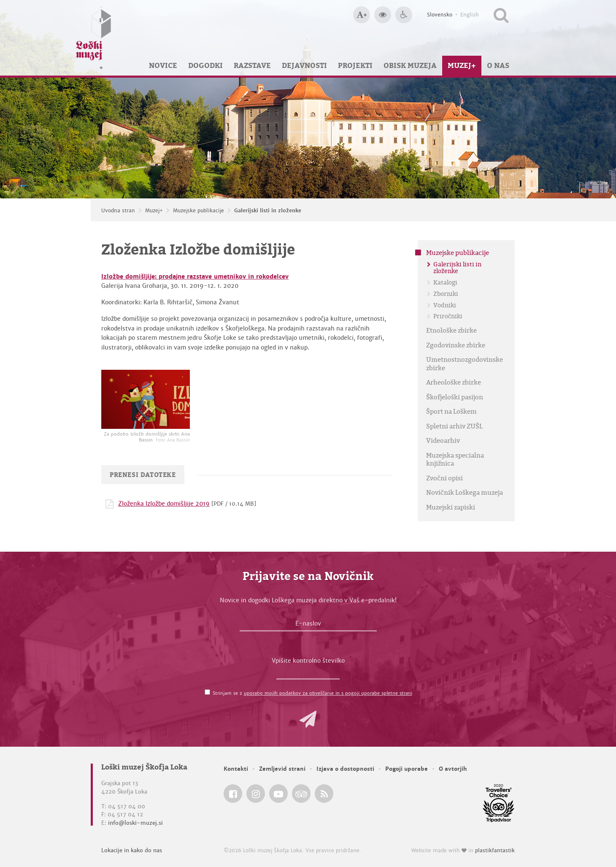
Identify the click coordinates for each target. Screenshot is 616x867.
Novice (163, 65)
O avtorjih (453, 769)
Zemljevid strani (282, 769)
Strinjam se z (312, 693)
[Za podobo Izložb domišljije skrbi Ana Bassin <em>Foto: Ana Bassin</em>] (146, 399)
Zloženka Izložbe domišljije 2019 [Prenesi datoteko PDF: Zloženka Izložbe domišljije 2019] (164, 504)
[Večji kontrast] (383, 15)
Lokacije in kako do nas (132, 850)
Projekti (355, 65)
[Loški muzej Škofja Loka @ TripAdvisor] (301, 794)
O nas (498, 65)
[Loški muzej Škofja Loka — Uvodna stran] (94, 38)
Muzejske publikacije (199, 211)
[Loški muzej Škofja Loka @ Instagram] (256, 794)
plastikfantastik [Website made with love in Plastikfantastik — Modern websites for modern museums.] (495, 851)
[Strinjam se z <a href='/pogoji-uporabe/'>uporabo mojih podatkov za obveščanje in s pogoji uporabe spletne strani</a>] (207, 692)
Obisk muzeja (410, 65)
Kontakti (236, 769)
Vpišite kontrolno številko (308, 661)
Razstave (252, 65)
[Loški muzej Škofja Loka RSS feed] (324, 794)
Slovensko (440, 15)
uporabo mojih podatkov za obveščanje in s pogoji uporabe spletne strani (328, 693)
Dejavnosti (304, 65)
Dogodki (205, 65)
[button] (308, 719)
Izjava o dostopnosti (345, 769)
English (470, 15)
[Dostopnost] (404, 15)
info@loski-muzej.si (135, 823)
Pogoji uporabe (407, 769)
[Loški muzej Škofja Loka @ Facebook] (233, 794)
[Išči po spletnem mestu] (501, 15)
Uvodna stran (118, 211)
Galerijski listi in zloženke (268, 211)
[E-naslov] (308, 626)
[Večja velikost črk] (362, 15)
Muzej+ (462, 65)
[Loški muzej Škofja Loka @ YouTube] (278, 794)
